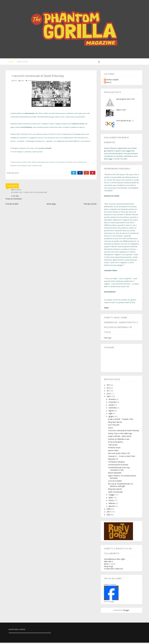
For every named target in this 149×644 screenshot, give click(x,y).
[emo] (109, 84)
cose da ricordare (115, 482)
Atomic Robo (113, 452)
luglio (111, 415)
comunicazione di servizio (118, 466)
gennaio (112, 507)
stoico (111, 429)
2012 (109, 389)
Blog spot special (115, 490)
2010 (109, 395)
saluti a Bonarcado (116, 493)
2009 (109, 398)
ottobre (112, 406)
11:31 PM (15, 197)
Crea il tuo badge (109, 603)
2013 (109, 386)
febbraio (112, 505)
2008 (109, 510)
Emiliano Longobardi (110, 586)
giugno (112, 418)
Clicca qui (108, 339)
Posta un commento (14, 200)
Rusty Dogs (21, 62)
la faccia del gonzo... (116, 443)
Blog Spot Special (115, 423)
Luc (12, 191)
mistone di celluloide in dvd (119, 440)
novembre (113, 403)
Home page (51, 205)
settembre (113, 409)
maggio (112, 496)
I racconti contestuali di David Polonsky (124, 432)
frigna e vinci (121, 111)
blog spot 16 (113, 460)
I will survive (113, 446)
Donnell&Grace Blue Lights (115, 560)
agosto (112, 412)
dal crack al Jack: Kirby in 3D (119, 455)
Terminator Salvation (116, 463)
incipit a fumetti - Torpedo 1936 (121, 420)
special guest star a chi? (125, 100)
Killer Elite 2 (108, 563)
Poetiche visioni (114, 449)
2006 (109, 516)
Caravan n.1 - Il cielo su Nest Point (122, 457)
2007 (109, 513)
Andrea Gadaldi (112, 81)
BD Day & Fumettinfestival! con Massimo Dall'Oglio (121, 486)
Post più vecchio (90, 205)
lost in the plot (114, 426)
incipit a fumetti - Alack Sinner (120, 438)
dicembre (112, 401)
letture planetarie (115, 474)
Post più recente (12, 205)
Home (9, 62)
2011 (109, 392)
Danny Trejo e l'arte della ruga (120, 435)
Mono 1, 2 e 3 (110, 565)
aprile (111, 499)
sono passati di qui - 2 (125, 122)
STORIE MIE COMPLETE (114, 570)
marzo (111, 502)
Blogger (126, 611)
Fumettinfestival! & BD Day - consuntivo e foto (119, 470)
